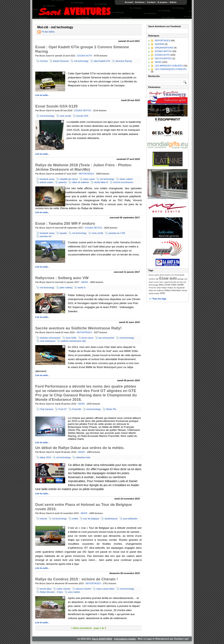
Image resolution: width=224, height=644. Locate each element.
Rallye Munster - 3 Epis (51, 592)
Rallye (164, 288)
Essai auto (168, 278)
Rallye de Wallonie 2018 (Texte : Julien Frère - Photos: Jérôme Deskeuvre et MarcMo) (84, 167)
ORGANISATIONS (164, 48)
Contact (151, 2)
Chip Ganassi (47, 409)
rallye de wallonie (80, 182)
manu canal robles (105, 589)
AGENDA (160, 44)
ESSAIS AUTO (85, 56)
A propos (162, 2)
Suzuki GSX (82, 116)
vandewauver (111, 519)
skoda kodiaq (154, 293)
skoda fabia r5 (101, 182)
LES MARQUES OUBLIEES (169, 66)
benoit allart (46, 589)
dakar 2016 (45, 457)
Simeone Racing (124, 61)
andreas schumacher (50, 338)
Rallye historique (173, 290)
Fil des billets (48, 32)
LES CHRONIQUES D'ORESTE (171, 69)
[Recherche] (165, 82)
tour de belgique (91, 519)
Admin (173, 2)
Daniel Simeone (61, 61)
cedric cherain (64, 589)
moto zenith (65, 116)
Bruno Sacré (165, 275)
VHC (162, 293)
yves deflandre (130, 519)
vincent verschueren (123, 182)
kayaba (63, 233)
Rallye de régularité (176, 288)
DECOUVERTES (163, 58)
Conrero (44, 61)
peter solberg (66, 288)
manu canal (89, 179)
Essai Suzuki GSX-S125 (56, 106)
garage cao (182, 279)
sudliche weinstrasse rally (73, 341)
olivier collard (126, 179)
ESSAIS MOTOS (83, 110)
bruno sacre (88, 338)
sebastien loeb (83, 457)
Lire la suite (41, 95)
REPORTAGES (86, 174)
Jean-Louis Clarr (156, 282)
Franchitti (77, 409)
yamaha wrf (46, 236)
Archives (140, 2)
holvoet (43, 519)
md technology (81, 61)
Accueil (129, 2)
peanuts (63, 182)
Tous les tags (159, 299)
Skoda (184, 290)
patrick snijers (47, 182)
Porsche (152, 288)
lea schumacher (107, 338)
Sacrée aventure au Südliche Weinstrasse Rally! (78, 328)
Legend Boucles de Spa (173, 282)
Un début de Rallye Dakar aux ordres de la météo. (80, 448)
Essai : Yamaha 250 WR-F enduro (65, 223)
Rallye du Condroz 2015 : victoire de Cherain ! (77, 579)
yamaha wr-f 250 (117, 233)
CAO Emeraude (177, 275)
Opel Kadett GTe (102, 61)
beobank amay (47, 179)
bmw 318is (71, 338)
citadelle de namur (69, 179)
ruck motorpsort (48, 341)
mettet (75, 519)
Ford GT (63, 409)
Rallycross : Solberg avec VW (62, 278)
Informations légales (125, 639)
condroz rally (154, 279)
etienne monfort (84, 589)
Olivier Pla (111, 409)
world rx (82, 288)
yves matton (74, 592)
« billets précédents (81, 628)
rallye (159, 288)
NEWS (85, 282)
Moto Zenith (165, 285)
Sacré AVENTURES (102, 639)
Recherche (154, 76)
